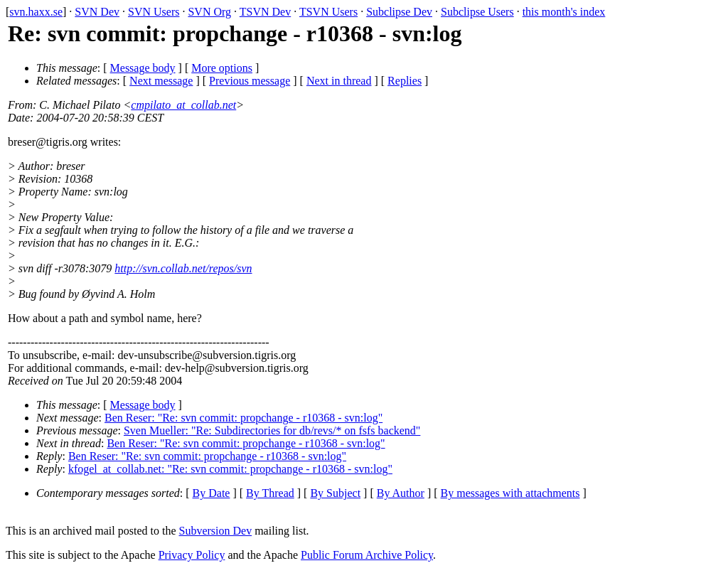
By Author (401, 493)
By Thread (270, 493)
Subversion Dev (216, 531)
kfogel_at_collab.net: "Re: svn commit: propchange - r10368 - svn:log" (230, 469)
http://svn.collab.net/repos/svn (183, 268)
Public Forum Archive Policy (367, 555)
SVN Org (209, 12)
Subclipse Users (477, 12)
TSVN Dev (265, 12)
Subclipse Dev (399, 12)
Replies (405, 81)
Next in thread (339, 81)
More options (222, 68)
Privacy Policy (192, 555)
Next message (161, 81)
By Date (212, 493)
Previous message (250, 81)
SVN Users (154, 12)
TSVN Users (328, 12)
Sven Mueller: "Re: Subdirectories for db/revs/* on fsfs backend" (272, 430)
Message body (143, 68)
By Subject (335, 493)
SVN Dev (97, 12)
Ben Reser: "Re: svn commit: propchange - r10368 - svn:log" (243, 418)
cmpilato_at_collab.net (183, 105)
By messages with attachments (510, 493)
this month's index (564, 12)
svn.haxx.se (36, 12)
